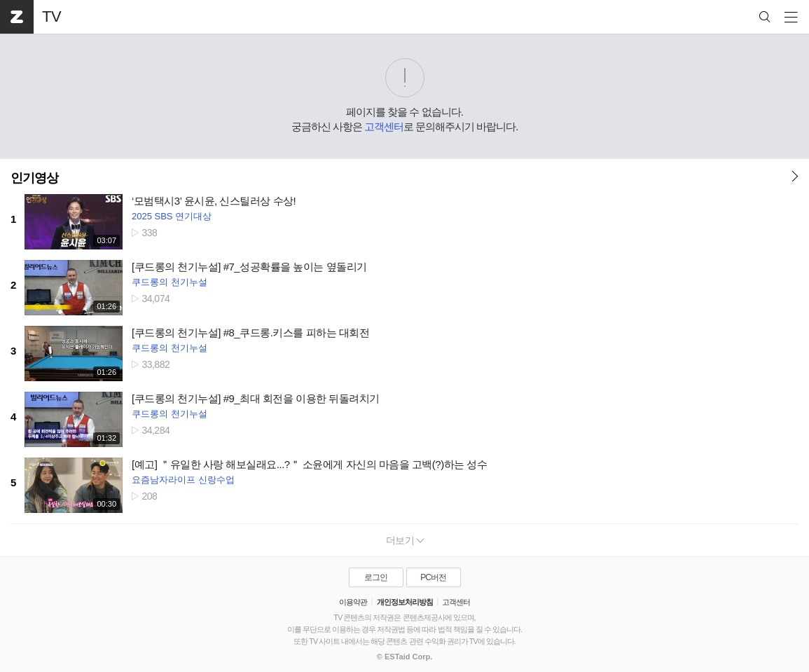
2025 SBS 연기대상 (172, 216)
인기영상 (34, 178)
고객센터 (384, 126)
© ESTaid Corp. (404, 657)
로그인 (376, 577)
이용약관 (353, 602)
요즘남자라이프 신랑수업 (183, 480)
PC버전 (433, 577)
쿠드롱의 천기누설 (170, 282)
